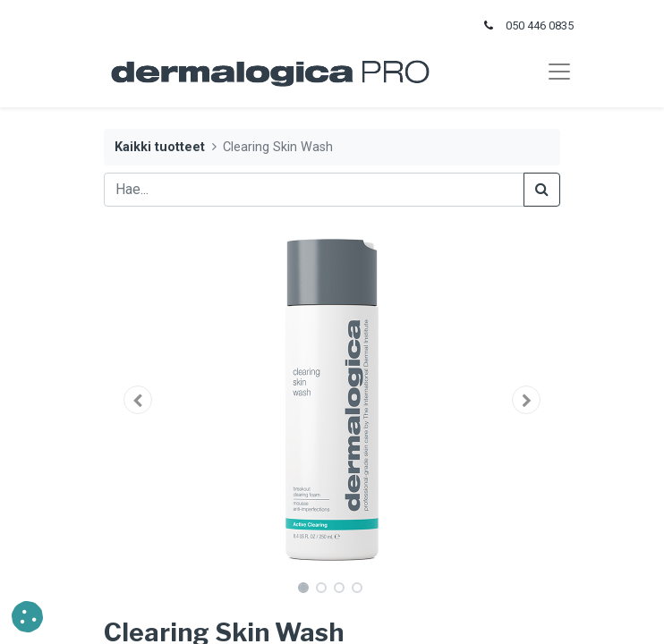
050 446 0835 (540, 25)
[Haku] (542, 190)
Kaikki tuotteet (160, 147)
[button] (138, 400)
